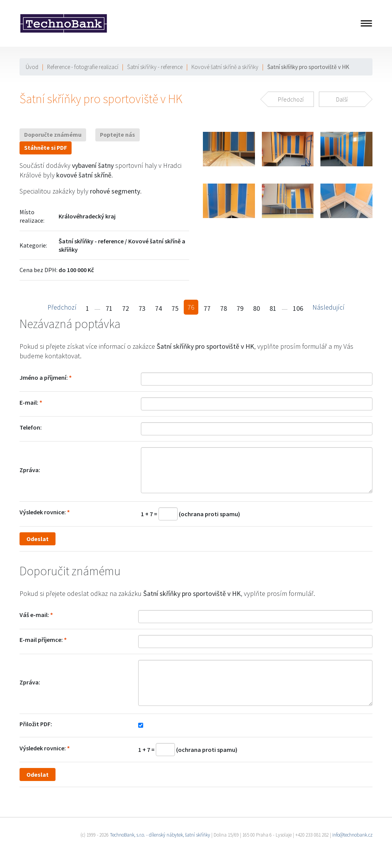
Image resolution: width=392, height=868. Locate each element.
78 (224, 308)
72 (126, 308)
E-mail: (29, 402)
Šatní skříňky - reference (155, 67)
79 (240, 308)
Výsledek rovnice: (43, 512)
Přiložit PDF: (36, 724)
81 (273, 308)
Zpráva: (30, 470)
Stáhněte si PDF (46, 148)
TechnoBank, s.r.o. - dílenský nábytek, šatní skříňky (160, 835)
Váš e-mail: (34, 615)
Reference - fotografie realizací (83, 67)
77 (207, 308)
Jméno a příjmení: (44, 377)
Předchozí (62, 307)
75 (175, 308)
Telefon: (31, 427)
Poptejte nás (118, 135)
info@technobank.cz (352, 835)
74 (158, 308)
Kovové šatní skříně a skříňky (225, 67)
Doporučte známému (53, 135)
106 (298, 308)
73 (142, 308)
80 (256, 308)
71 (109, 308)
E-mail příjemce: (41, 640)
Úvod (32, 67)
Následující (328, 307)
